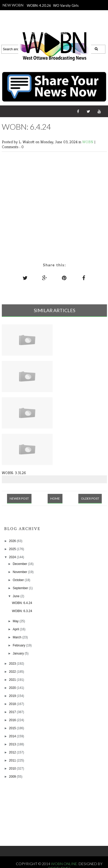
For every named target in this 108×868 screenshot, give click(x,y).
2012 (13, 752)
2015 (13, 728)
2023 (13, 664)
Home (55, 498)
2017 (13, 712)
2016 (13, 720)
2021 (13, 680)
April (16, 629)
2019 (13, 696)
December (20, 564)
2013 (13, 744)
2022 (13, 672)
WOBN (88, 142)
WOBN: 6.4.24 (22, 603)
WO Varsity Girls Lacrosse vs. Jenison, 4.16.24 (52, 12)
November (20, 572)
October (19, 580)
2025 (13, 549)
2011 (13, 760)
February (19, 645)
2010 (13, 769)
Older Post (90, 498)
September (21, 588)
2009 (13, 777)
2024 (13, 557)
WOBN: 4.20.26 (39, 5)
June (17, 596)
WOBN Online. (65, 864)
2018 (13, 704)
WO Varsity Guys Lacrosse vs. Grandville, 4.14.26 (48, 26)
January (19, 653)
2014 (13, 736)
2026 (13, 541)
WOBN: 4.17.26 (51, 19)
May (16, 621)
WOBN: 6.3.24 (22, 611)
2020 (13, 688)
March (18, 637)
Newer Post (19, 498)
